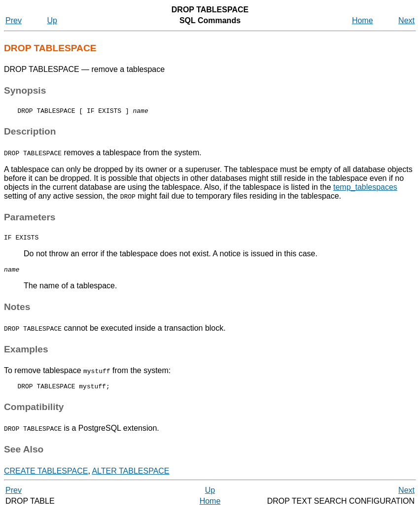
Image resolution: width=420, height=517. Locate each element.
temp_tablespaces (365, 189)
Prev (14, 20)
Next (406, 20)
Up (52, 20)
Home (363, 20)
